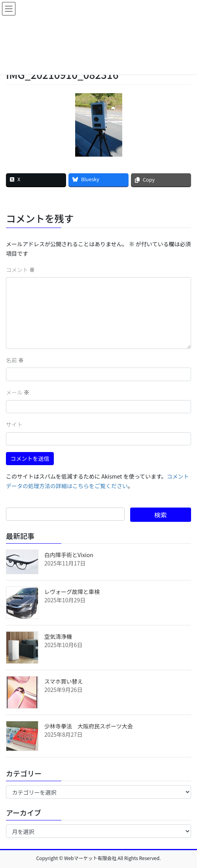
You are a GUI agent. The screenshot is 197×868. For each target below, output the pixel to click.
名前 (15, 360)
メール (18, 392)
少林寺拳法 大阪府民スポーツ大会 (89, 726)
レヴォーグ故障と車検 (72, 592)
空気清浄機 (58, 636)
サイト (14, 424)
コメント (20, 270)
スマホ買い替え (64, 681)
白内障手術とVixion (69, 555)
